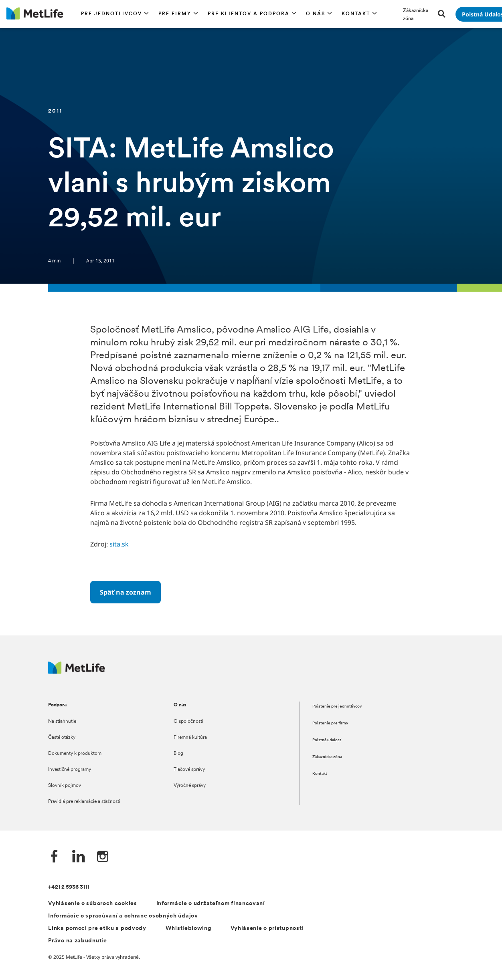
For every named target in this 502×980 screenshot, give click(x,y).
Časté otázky (62, 738)
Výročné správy (190, 786)
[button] (115, 14)
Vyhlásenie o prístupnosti (267, 929)
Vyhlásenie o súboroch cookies (92, 904)
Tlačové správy (189, 770)
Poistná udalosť (327, 740)
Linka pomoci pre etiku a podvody (97, 929)
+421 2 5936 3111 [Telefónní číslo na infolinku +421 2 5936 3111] (69, 887)
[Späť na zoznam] (125, 592)
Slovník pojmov (65, 786)
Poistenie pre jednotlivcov (337, 707)
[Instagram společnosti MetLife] (103, 857)
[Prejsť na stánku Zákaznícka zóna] (416, 14)
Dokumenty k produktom (75, 754)
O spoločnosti (188, 722)
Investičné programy (70, 770)
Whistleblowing (188, 929)
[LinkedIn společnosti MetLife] (79, 857)
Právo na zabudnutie (77, 941)
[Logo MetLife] (77, 672)
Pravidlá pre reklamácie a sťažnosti (84, 802)
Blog (178, 754)
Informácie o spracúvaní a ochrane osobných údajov (123, 916)
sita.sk (119, 544)
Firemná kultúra (190, 738)
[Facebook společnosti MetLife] (55, 857)
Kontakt (320, 774)
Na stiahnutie (62, 722)
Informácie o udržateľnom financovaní (211, 904)
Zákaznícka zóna (327, 757)
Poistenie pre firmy (330, 723)
